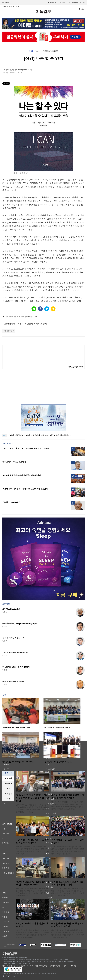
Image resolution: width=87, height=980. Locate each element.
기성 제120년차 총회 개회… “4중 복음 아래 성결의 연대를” (26, 448)
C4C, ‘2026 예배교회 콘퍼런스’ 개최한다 (32, 925)
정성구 (5, 612)
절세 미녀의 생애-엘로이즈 (13, 682)
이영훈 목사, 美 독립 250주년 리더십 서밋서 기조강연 (68, 925)
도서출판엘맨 (9, 331)
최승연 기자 (13, 70)
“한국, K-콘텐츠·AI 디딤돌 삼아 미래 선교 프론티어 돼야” (33, 883)
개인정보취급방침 (41, 966)
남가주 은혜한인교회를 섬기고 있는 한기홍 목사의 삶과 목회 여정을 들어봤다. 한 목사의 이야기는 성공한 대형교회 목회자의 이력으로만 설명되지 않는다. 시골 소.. (33, 808)
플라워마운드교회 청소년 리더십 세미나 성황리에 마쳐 (67, 883)
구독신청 (75, 3)
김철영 (5, 655)
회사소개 (5, 966)
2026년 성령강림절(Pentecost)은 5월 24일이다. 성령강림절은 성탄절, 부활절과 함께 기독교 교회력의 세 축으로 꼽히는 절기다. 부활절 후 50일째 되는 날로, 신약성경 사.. (68, 850)
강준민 (5, 641)
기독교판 (53, 3)
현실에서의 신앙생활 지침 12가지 (16, 667)
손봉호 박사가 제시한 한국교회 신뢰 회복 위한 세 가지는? (68, 797)
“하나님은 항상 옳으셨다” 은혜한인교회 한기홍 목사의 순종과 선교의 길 (32, 798)
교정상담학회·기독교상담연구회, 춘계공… (57, 728)
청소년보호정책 (55, 966)
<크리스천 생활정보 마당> (76, 367)
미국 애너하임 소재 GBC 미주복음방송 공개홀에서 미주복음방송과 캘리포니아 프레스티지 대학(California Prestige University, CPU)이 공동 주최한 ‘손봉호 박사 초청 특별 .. (67, 805)
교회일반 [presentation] (8, 778)
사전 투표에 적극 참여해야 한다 (15, 653)
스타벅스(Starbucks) (11, 502)
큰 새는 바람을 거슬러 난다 (13, 638)
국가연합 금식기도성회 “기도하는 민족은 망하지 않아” (32, 841)
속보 (5, 435)
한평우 (5, 685)
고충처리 (65, 966)
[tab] (8, 778)
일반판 (62, 3)
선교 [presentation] (8, 789)
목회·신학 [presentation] (8, 794)
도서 (37, 51)
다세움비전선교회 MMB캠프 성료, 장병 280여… (18, 762)
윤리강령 (73, 966)
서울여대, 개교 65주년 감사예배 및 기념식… (58, 762)
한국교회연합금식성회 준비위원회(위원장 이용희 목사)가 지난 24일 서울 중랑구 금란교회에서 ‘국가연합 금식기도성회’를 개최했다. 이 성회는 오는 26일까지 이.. (33, 850)
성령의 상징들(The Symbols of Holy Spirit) (20, 623)
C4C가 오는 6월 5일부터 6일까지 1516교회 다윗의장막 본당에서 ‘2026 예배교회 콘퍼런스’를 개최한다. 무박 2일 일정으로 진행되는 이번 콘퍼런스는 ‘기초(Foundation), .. (32, 934)
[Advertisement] (43, 387)
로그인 (82, 3)
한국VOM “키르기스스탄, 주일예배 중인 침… (17, 728)
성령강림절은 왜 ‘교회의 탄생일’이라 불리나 (68, 841)
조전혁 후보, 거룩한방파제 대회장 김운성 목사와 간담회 (25, 489)
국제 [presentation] (8, 799)
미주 (69, 3)
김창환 (5, 626)
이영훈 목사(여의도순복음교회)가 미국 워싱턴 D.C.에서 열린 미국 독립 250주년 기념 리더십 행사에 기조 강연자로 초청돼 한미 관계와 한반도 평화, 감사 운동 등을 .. (68, 934)
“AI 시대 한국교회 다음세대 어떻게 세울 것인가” (22, 475)
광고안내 (14, 966)
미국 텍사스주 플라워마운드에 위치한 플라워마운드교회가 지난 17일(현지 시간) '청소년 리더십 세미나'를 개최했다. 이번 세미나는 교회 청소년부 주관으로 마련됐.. (68, 892)
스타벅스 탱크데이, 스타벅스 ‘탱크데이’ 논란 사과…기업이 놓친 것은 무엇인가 (40, 435)
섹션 (6, 3)
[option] (23, 714)
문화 (31, 51)
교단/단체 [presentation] (8, 783)
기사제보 (30, 966)
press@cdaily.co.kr (25, 70)
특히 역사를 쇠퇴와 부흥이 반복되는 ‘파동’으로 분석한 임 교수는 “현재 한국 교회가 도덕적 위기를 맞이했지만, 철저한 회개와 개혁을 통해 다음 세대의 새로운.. (33, 892)
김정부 (5, 670)
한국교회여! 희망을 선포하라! (14, 462)
